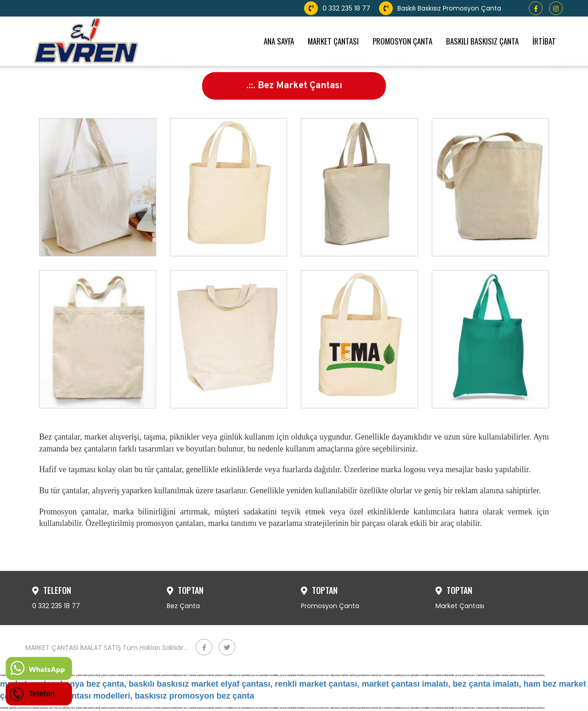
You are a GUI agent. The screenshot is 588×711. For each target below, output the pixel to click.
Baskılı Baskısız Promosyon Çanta (440, 8)
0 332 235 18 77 (337, 8)
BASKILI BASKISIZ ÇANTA (482, 41)
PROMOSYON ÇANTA (402, 41)
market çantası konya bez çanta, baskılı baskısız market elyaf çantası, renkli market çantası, (180, 684)
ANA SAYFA (279, 41)
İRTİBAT (544, 41)
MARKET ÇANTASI (333, 41)
